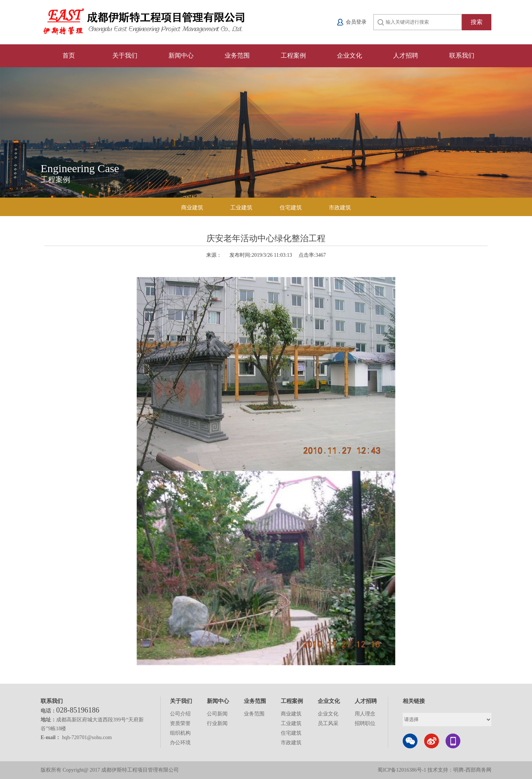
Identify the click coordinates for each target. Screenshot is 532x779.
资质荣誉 (180, 723)
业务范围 (237, 56)
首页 (69, 56)
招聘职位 (365, 723)
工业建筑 (241, 208)
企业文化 (349, 56)
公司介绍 (180, 714)
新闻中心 (181, 56)
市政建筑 (340, 208)
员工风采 (328, 723)
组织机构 (180, 733)
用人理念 (365, 714)
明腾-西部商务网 (472, 770)
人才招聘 (406, 56)
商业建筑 (192, 208)
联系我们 (462, 56)
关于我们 (125, 56)
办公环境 (180, 743)
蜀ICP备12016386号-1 (403, 770)
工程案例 (293, 56)
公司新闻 (217, 714)
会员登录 (356, 22)
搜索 (477, 22)
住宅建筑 (291, 208)
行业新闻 (217, 723)
